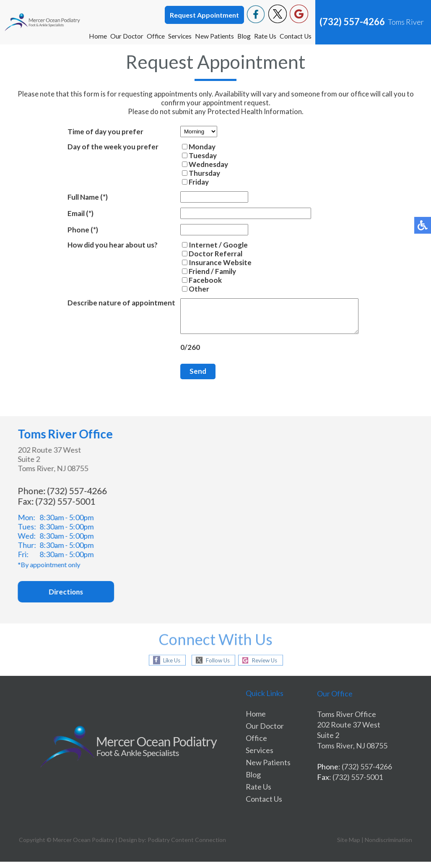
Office (153, 36)
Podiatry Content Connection (187, 846)
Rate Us (264, 36)
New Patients (213, 36)
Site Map (349, 846)
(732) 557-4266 (352, 22)
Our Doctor (124, 36)
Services (178, 36)
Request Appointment (204, 15)
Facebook (195, 280)
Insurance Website (210, 262)
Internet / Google (208, 245)
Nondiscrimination (388, 846)
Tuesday (192, 155)
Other (188, 289)
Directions (76, 598)
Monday (192, 147)
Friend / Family (202, 271)
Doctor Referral (205, 254)
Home (95, 36)
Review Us (267, 666)
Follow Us (215, 666)
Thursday (194, 173)
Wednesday (198, 164)
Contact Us (295, 36)
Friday (188, 182)
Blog (243, 36)
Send (187, 377)
